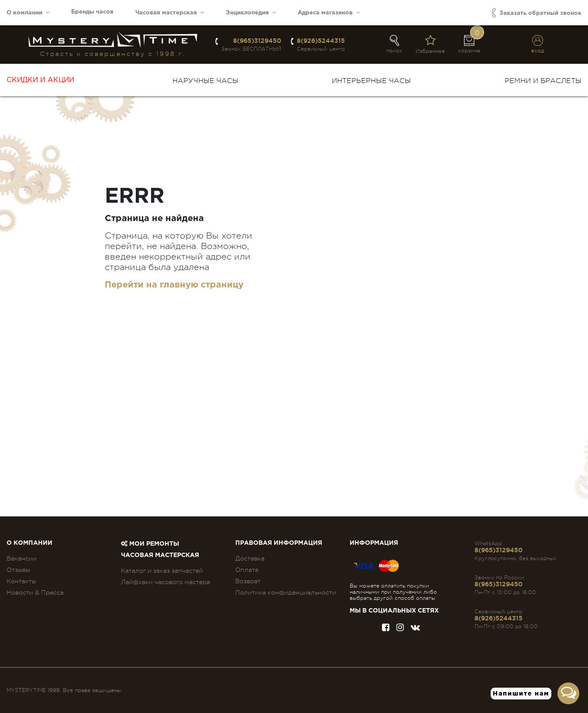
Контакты (21, 581)
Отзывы (18, 570)
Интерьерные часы (371, 81)
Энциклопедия (251, 12)
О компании (28, 12)
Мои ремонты (150, 544)
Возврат (248, 581)
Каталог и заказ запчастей (162, 571)
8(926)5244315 (321, 41)
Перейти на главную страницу (174, 285)
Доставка (250, 558)
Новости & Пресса (35, 592)
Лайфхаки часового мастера (165, 582)
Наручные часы (205, 81)
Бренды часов (92, 12)
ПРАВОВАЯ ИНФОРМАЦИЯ (279, 543)
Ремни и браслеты (543, 81)
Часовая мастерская (170, 12)
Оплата (247, 570)
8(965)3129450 (257, 41)
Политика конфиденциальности (286, 592)
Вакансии (22, 558)
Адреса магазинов (329, 12)
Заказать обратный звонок (537, 13)
